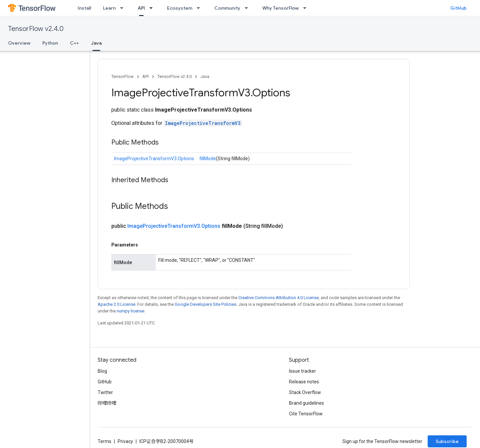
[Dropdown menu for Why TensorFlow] (307, 8)
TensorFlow (122, 76)
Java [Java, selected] (96, 43)
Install (84, 8)
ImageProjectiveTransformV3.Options (154, 159)
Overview (19, 43)
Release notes (304, 382)
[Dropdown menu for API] (153, 8)
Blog (102, 371)
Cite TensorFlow (306, 414)
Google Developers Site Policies (205, 304)
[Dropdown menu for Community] (248, 8)
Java (205, 76)
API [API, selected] (141, 8)
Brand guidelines (306, 403)
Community (227, 8)
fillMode (208, 159)
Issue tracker (302, 371)
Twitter (105, 392)
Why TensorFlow (280, 8)
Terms (104, 441)
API (145, 76)
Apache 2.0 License (116, 304)
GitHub (458, 8)
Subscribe (447, 441)
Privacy (125, 441)
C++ (74, 43)
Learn (109, 8)
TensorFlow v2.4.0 (36, 29)
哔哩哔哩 (107, 403)
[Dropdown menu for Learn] (124, 8)
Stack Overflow (305, 392)
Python (50, 43)
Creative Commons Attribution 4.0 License (278, 298)
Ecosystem (180, 8)
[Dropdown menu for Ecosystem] (200, 8)
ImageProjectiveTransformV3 (203, 123)
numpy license (130, 311)
